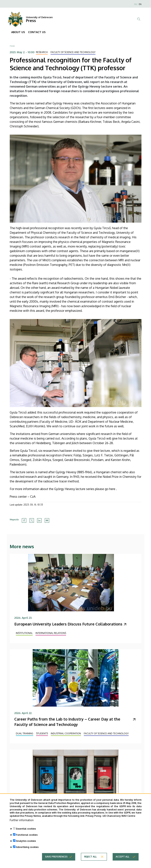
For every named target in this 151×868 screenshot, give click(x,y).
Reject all (90, 863)
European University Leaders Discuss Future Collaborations (68, 624)
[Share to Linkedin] (39, 520)
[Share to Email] (47, 520)
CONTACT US (37, 32)
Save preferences (56, 863)
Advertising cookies (27, 853)
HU (136, 4)
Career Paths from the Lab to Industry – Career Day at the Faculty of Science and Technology (67, 722)
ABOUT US (18, 32)
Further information (22, 826)
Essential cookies (26, 835)
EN (140, 4)
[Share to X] (32, 520)
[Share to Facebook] (24, 520)
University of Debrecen (39, 17)
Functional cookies (27, 841)
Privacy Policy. (94, 822)
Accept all (122, 863)
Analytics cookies (26, 847)
